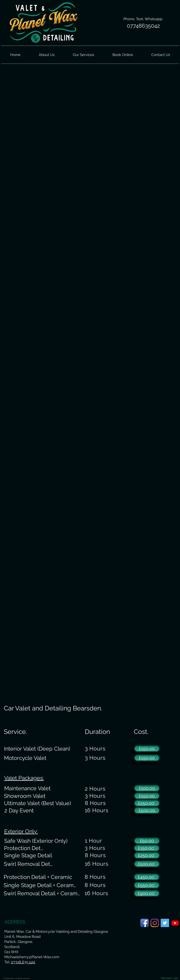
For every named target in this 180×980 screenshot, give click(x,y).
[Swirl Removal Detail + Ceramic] (42, 893)
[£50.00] (147, 841)
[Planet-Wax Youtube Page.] (175, 923)
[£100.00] (147, 788)
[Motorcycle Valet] (25, 758)
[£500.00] (147, 810)
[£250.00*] (147, 803)
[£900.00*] (147, 893)
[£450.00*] (147, 877)
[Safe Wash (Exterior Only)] (36, 841)
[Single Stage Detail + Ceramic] (40, 885)
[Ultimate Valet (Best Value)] (37, 803)
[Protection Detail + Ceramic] (38, 877)
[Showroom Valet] (25, 796)
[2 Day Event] (19, 810)
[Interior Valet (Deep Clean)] (37, 749)
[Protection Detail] (25, 848)
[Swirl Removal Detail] (30, 864)
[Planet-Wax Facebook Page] (145, 923)
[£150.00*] (147, 848)
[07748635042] (144, 26)
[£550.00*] (147, 885)
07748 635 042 (23, 962)
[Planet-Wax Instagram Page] (155, 923)
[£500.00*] (147, 864)
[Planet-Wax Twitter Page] (165, 923)
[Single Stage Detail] (28, 855)
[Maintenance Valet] (27, 788)
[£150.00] (147, 749)
